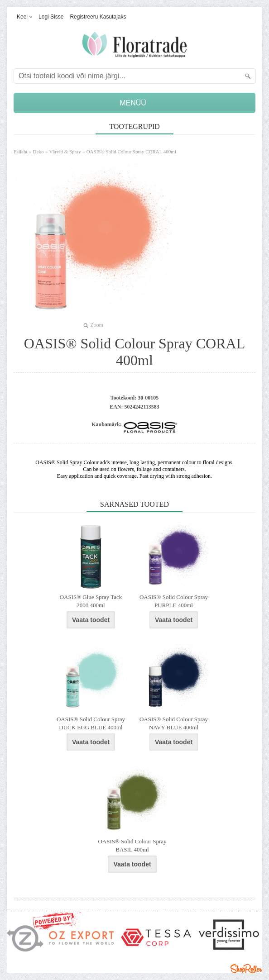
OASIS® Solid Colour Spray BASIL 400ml (132, 845)
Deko (38, 152)
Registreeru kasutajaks (98, 17)
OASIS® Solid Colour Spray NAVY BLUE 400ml (174, 723)
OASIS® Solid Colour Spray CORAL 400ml (131, 152)
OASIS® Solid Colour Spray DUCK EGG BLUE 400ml (91, 723)
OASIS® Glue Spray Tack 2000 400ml (91, 601)
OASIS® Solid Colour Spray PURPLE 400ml (174, 601)
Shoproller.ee (246, 969)
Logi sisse (51, 17)
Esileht (21, 152)
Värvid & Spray (65, 152)
